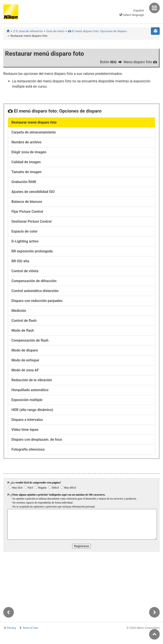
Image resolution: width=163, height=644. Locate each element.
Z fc (28, 31)
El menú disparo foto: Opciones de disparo (97, 31)
